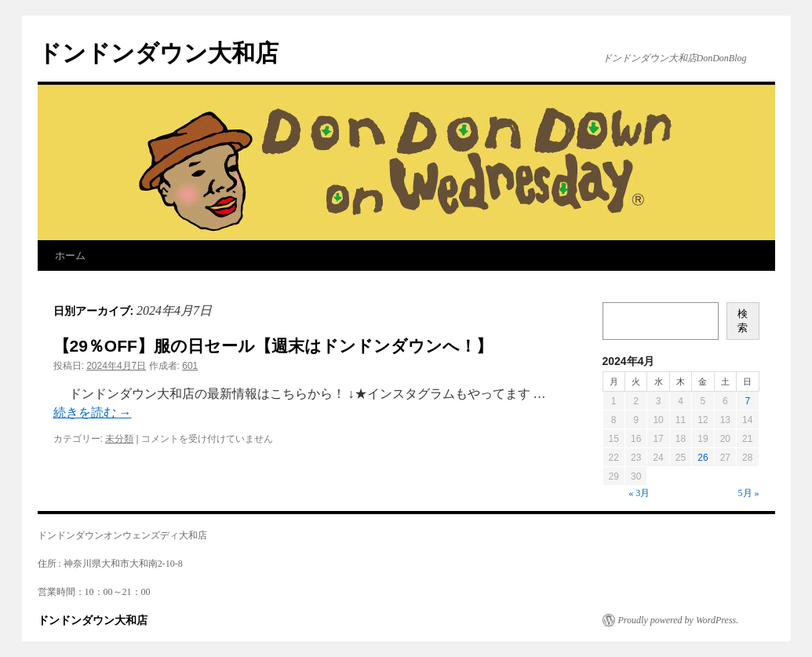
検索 (743, 321)
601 (190, 366)
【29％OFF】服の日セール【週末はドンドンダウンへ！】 (273, 346)
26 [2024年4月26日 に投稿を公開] (703, 458)
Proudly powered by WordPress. (679, 620)
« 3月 (639, 493)
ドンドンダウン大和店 (158, 53)
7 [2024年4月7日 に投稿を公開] (747, 401)
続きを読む (93, 412)
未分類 (119, 439)
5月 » (749, 493)
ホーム (70, 255)
